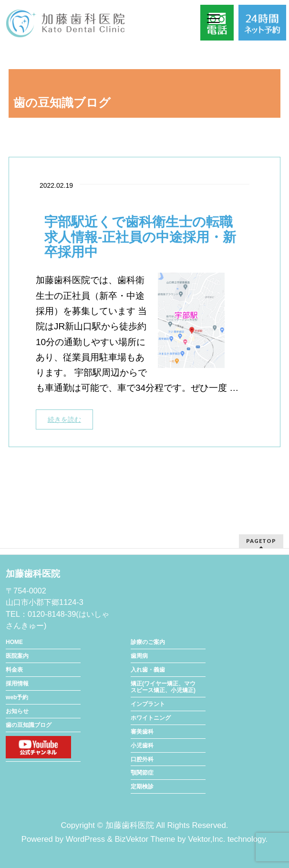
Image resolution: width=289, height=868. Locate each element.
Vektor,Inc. (206, 839)
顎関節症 (142, 773)
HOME (14, 642)
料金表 (14, 670)
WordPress (85, 839)
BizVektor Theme (145, 839)
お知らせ (17, 711)
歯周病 (139, 656)
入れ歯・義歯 (148, 670)
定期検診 (142, 786)
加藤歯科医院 (130, 825)
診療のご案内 (148, 642)
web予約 (17, 697)
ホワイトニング (151, 718)
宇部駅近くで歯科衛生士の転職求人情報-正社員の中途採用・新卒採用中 (140, 237)
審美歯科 (142, 732)
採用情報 (17, 684)
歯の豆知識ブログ (29, 725)
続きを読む (64, 419)
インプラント (148, 704)
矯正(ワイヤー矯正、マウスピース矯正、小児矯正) (163, 687)
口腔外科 (142, 759)
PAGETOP (261, 541)
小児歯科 (142, 745)
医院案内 (17, 656)
